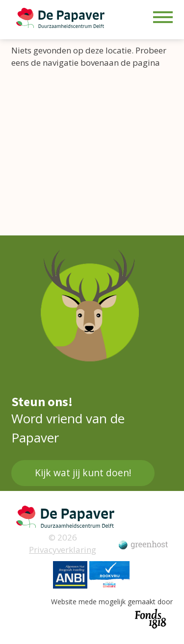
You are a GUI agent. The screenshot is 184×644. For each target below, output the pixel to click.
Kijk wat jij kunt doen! (83, 473)
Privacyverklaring (63, 550)
